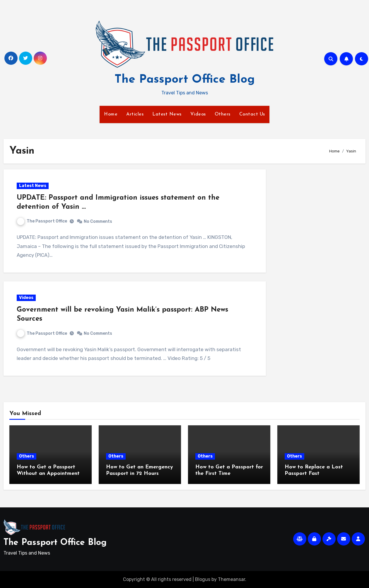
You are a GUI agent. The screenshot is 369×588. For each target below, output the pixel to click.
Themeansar (232, 579)
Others (223, 114)
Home (111, 114)
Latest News (167, 114)
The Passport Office (42, 221)
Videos (198, 114)
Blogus (203, 579)
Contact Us (252, 114)
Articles (135, 114)
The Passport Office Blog (185, 80)
